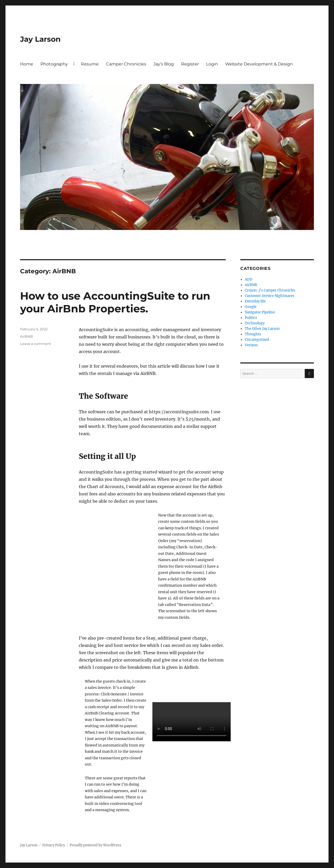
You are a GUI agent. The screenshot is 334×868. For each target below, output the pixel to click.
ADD (249, 279)
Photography (54, 64)
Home (27, 64)
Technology (255, 323)
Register (190, 64)
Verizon (251, 345)
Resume (90, 64)
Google (251, 307)
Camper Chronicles (126, 64)
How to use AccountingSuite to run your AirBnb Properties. (115, 302)
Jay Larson (40, 39)
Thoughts (253, 334)
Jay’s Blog (164, 64)
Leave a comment (35, 344)
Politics (251, 318)
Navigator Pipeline (260, 312)
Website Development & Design (259, 64)
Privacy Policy (54, 845)
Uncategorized (257, 340)
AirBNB (26, 336)
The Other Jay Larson (262, 329)
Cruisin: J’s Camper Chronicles (270, 290)
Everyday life (255, 301)
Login (212, 64)
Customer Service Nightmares (270, 296)
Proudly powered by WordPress (96, 845)
